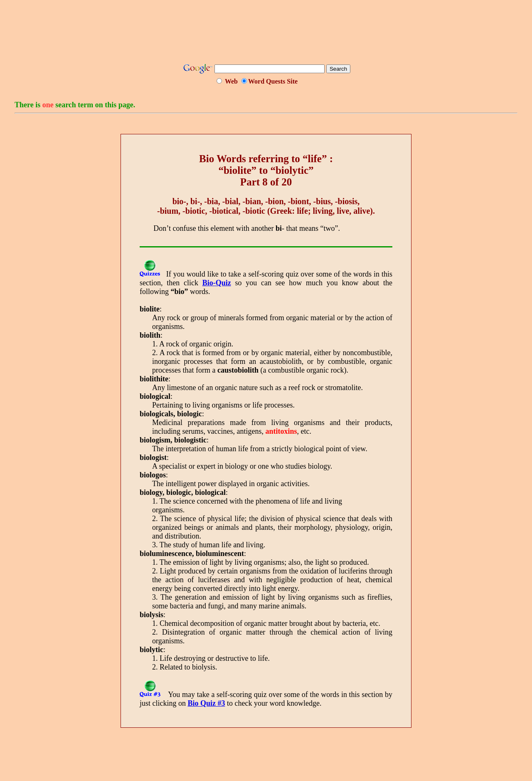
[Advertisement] (266, 35)
